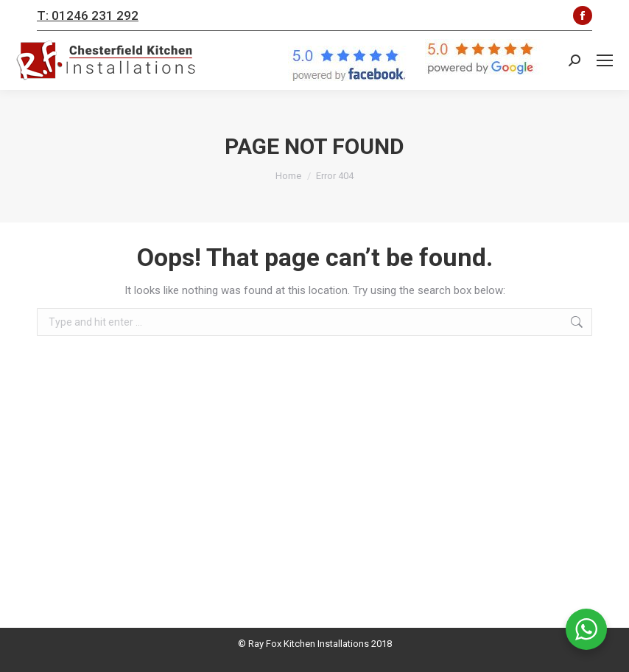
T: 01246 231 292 (88, 15)
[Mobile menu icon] (605, 60)
